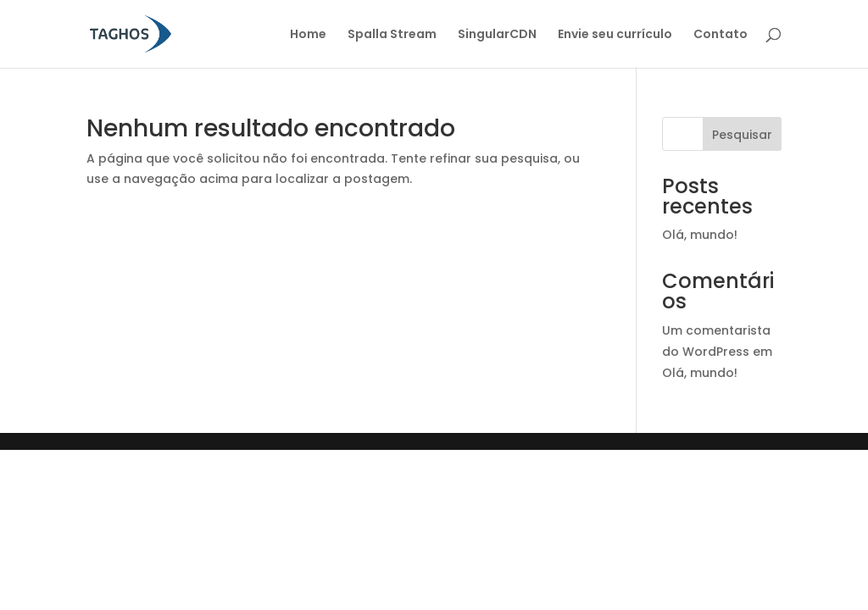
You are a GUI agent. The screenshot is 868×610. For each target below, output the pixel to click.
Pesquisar (742, 135)
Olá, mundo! (700, 235)
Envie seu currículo (615, 35)
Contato (721, 35)
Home (308, 35)
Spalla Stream (392, 35)
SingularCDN (497, 35)
